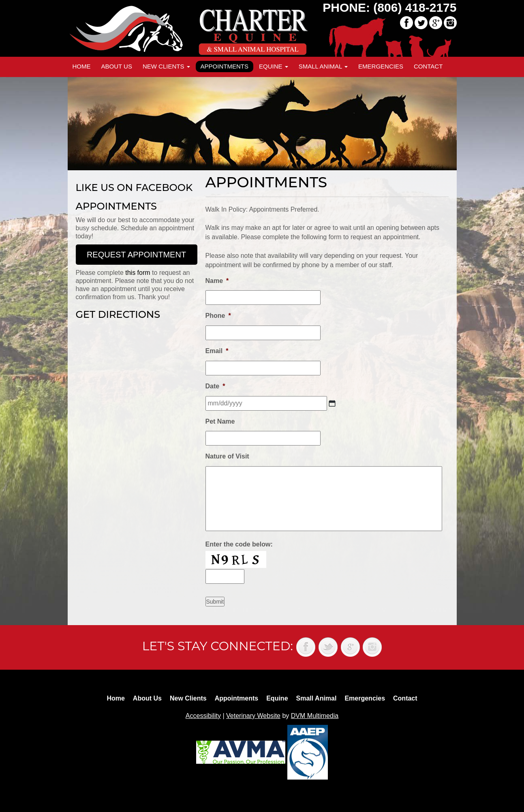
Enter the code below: (239, 544)
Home (82, 66)
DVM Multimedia (315, 716)
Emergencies (381, 66)
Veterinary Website (253, 716)
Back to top (510, 788)
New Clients (166, 66)
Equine (274, 66)
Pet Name (220, 421)
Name (217, 281)
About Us (117, 66)
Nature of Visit (227, 456)
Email (217, 351)
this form (138, 273)
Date (215, 386)
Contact (428, 66)
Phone (218, 316)
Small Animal (323, 66)
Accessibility (203, 716)
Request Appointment (136, 255)
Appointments (225, 66)
